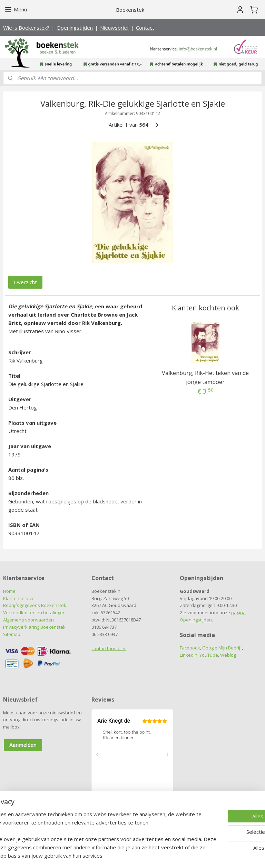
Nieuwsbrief (114, 28)
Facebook (190, 648)
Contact (145, 28)
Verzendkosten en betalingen (34, 613)
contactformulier (109, 648)
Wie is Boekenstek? (26, 28)
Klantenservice (19, 598)
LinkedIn (189, 655)
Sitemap (12, 634)
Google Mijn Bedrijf (222, 648)
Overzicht (25, 282)
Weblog (228, 655)
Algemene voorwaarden (28, 620)
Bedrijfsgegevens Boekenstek (35, 605)
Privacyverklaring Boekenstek (34, 627)
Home (9, 591)
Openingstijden (75, 28)
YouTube (209, 655)
